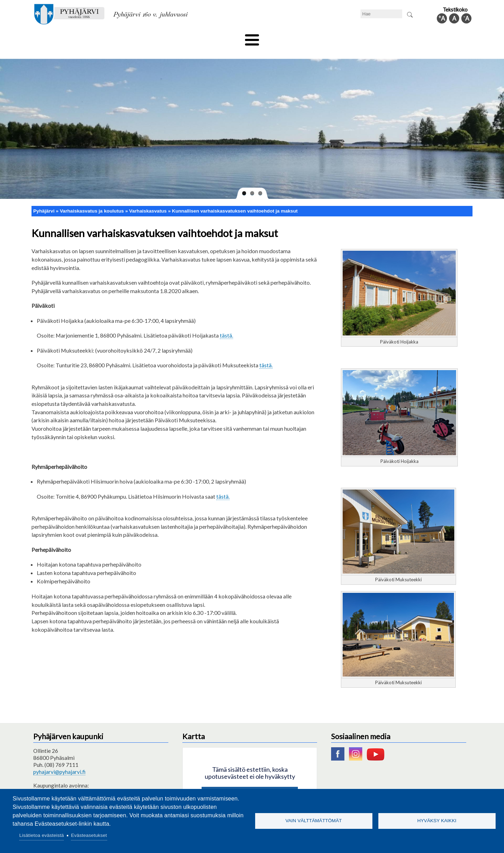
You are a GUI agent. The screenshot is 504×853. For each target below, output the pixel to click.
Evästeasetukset (89, 835)
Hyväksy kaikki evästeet (250, 783)
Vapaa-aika (213, 37)
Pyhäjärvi (44, 199)
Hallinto (372, 37)
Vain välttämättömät (313, 821)
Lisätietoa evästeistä (41, 835)
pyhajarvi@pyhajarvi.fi (59, 760)
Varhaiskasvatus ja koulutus (154, 37)
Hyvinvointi (253, 37)
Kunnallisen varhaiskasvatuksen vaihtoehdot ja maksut (235, 199)
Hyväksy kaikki (437, 821)
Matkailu (290, 37)
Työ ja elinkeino (331, 37)
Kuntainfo (406, 37)
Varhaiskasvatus (148, 199)
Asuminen (97, 37)
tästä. (226, 324)
